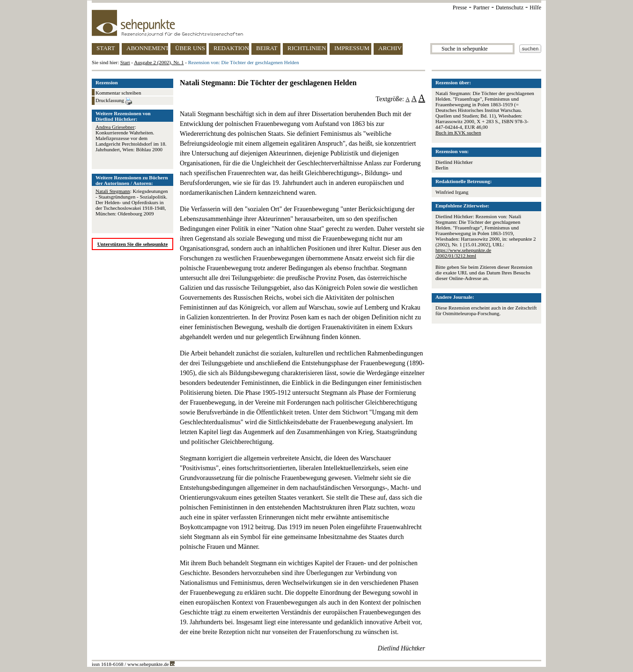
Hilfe (535, 7)
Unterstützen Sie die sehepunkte (133, 244)
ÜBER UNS (190, 48)
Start (125, 62)
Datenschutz (510, 7)
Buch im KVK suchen (458, 133)
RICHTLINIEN (307, 48)
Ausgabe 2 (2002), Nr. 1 (159, 62)
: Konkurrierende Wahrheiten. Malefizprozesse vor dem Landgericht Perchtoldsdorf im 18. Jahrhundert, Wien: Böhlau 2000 (131, 138)
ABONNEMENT (147, 48)
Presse (460, 7)
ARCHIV (390, 48)
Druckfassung (114, 101)
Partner (482, 7)
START (106, 48)
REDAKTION (231, 48)
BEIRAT (267, 48)
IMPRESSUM (352, 48)
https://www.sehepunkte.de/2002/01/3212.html (463, 253)
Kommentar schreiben (118, 93)
